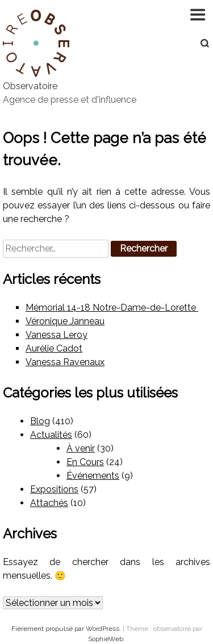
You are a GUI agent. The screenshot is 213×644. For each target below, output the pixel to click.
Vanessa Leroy (57, 335)
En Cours (85, 462)
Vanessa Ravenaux (65, 362)
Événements (93, 476)
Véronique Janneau (65, 321)
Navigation (199, 14)
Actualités (51, 435)
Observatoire (30, 86)
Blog (40, 421)
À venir (81, 448)
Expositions (54, 489)
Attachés (49, 503)
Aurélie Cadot (54, 348)
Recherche (199, 43)
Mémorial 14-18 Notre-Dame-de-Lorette (112, 308)
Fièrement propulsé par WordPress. (67, 629)
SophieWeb (106, 639)
